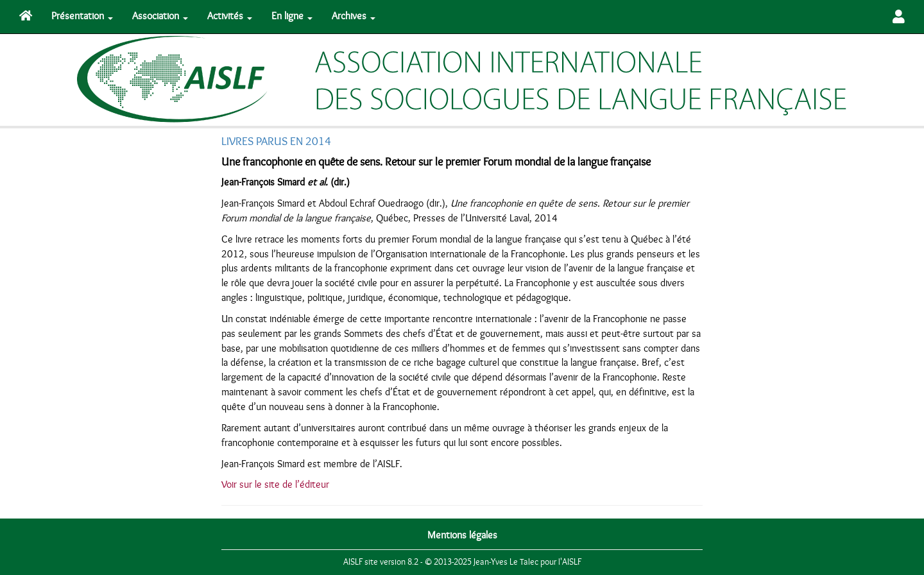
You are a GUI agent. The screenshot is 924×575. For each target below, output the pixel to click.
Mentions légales (462, 535)
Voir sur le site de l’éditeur (275, 485)
